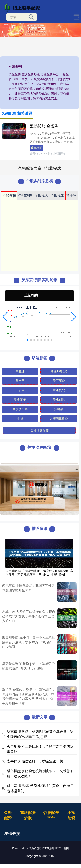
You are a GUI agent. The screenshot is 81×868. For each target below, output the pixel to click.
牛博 (20, 419)
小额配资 (71, 815)
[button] (5, 317)
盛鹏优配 (37, 148)
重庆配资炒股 (28, 815)
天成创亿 (59, 400)
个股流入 (41, 195)
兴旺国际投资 (59, 419)
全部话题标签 (40, 430)
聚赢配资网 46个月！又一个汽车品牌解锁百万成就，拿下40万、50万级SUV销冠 (29, 642)
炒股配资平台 (51, 815)
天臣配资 (59, 381)
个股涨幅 (9, 196)
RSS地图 (48, 848)
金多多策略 (20, 409)
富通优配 (59, 390)
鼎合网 (20, 381)
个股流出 (57, 195)
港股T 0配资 (59, 371)
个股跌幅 (25, 195)
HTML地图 (62, 848)
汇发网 (20, 390)
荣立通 (20, 371)
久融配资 (8, 815)
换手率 (71, 195)
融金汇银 (20, 400)
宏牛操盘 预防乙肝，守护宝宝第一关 (35, 761)
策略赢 (59, 409)
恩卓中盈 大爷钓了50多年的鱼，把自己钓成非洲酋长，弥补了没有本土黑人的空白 (29, 616)
